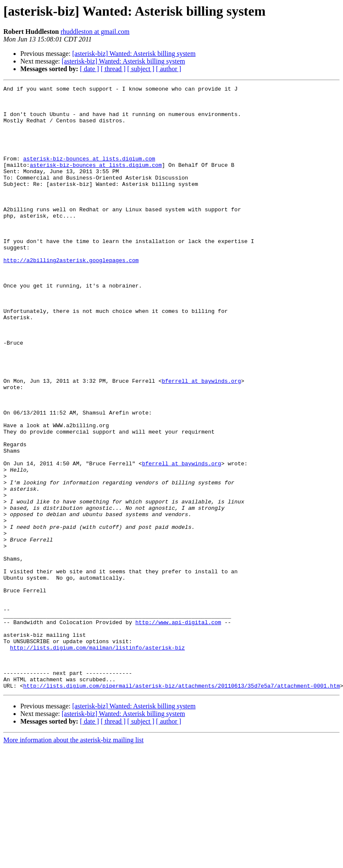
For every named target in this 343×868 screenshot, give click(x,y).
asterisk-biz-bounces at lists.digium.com (89, 174)
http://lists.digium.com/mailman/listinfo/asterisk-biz (97, 760)
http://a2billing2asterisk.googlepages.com (71, 296)
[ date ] (89, 69)
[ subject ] (141, 69)
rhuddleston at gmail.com (95, 32)
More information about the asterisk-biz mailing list (73, 861)
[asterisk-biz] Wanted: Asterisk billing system (134, 54)
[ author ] (169, 69)
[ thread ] (113, 69)
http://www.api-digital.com (178, 730)
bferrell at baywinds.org (201, 440)
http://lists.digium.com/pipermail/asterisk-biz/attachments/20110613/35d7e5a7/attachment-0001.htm (182, 806)
